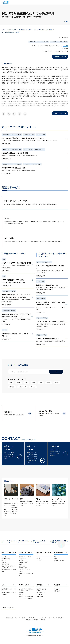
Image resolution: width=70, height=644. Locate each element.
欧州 (4, 259)
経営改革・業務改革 (29, 135)
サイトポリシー (33, 618)
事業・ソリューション (9, 553)
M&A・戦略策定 (41, 135)
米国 (4, 276)
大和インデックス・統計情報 (56, 618)
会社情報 (39, 585)
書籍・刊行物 (58, 553)
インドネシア (22, 387)
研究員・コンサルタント (44, 553)
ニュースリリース (7, 608)
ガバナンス (54, 42)
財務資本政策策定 (42, 335)
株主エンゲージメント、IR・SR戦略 (43, 30)
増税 (34, 383)
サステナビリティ (39, 149)
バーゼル (33, 387)
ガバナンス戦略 (63, 42)
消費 (11, 383)
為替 (41, 383)
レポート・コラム (12, 30)
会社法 (57, 383)
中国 (26, 383)
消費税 (49, 383)
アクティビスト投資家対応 (44, 262)
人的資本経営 (40, 282)
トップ (3, 30)
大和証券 (44, 620)
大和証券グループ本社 (32, 620)
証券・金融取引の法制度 (9, 291)
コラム (4, 330)
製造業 (19, 383)
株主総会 (12, 387)
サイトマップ (42, 618)
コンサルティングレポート (25, 30)
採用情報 (57, 585)
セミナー (4, 585)
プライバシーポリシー (21, 618)
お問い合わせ (9, 618)
